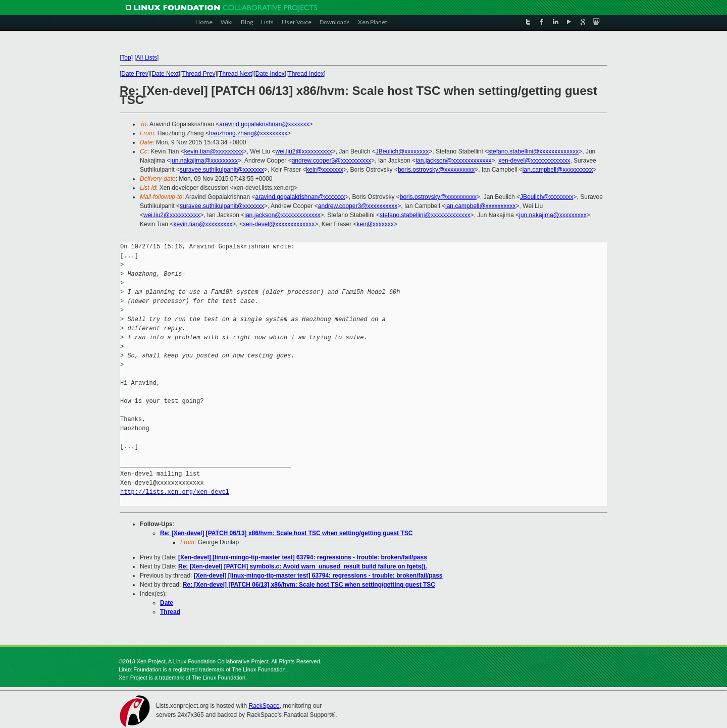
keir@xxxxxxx (325, 170)
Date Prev (135, 74)
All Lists (147, 58)
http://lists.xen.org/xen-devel (175, 492)
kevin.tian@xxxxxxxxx (214, 151)
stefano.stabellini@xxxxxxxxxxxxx (534, 151)
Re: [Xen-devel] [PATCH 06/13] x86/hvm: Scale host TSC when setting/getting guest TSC (286, 533)
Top (126, 58)
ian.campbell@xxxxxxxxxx (558, 170)
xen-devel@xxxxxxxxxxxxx (534, 161)
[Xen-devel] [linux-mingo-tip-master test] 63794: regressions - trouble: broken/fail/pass (303, 557)
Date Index (270, 74)
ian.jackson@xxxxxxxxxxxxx (453, 161)
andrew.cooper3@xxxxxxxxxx (332, 161)
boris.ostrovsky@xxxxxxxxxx (436, 170)
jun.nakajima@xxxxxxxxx (204, 161)
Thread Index (306, 74)
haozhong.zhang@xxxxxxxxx (248, 133)
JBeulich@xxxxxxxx (402, 151)
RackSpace (264, 706)
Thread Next (235, 74)
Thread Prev (198, 74)
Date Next (165, 74)
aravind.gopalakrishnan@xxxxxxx (264, 124)
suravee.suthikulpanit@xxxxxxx (222, 170)
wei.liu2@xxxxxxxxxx (303, 151)
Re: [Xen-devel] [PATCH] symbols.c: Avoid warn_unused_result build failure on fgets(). (303, 566)
